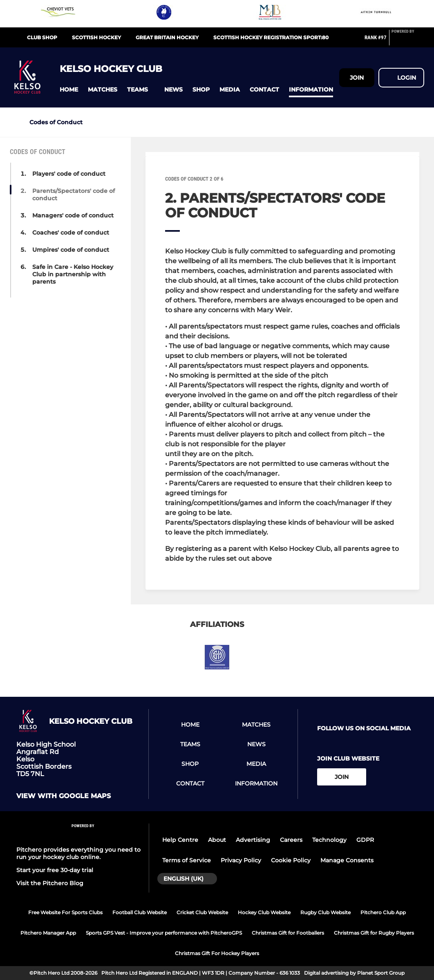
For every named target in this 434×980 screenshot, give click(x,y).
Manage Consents (347, 860)
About (217, 840)
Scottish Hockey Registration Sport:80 (271, 37)
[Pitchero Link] (408, 41)
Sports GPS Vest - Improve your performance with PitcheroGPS (164, 933)
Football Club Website (140, 912)
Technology (329, 840)
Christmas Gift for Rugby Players (374, 933)
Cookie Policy (291, 860)
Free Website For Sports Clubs (65, 912)
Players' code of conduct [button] (69, 174)
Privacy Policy (241, 860)
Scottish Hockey (96, 37)
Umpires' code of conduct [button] (71, 250)
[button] (69, 90)
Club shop (42, 37)
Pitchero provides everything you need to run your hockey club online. (78, 853)
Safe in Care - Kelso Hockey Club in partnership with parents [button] (73, 274)
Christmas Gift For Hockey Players (217, 953)
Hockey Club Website (264, 912)
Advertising (253, 840)
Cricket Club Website (202, 912)
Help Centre (180, 840)
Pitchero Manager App (48, 933)
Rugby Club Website (325, 912)
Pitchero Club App (383, 912)
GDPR (365, 840)
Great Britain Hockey (167, 37)
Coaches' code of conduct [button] (71, 233)
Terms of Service (187, 860)
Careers (291, 840)
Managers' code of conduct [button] (73, 215)
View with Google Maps (64, 796)
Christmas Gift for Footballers (288, 933)
